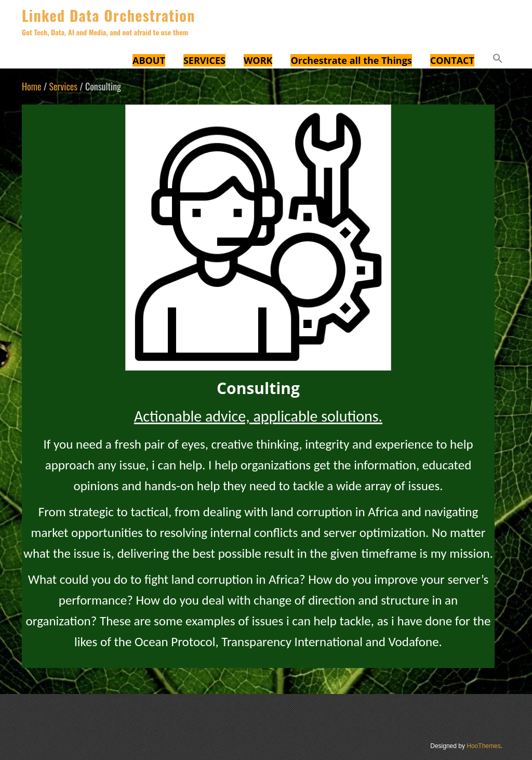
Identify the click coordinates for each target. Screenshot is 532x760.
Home (32, 86)
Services (63, 86)
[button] (498, 60)
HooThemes (483, 746)
